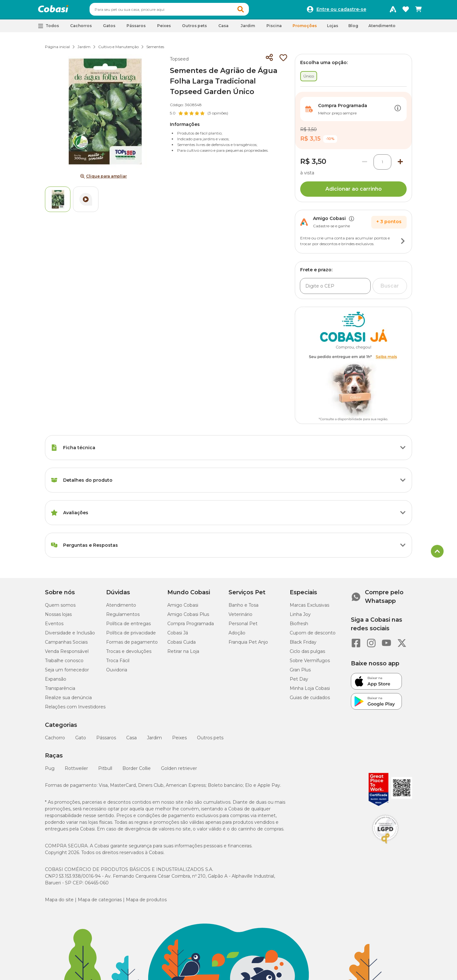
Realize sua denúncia (68, 700)
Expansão (56, 682)
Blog (353, 29)
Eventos (54, 626)
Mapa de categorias (100, 903)
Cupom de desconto (313, 636)
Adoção (237, 636)
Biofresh (299, 626)
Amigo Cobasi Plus (188, 617)
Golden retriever (179, 771)
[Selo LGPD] (385, 847)
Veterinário (240, 617)
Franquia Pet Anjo (248, 645)
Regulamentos (123, 617)
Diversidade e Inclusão (70, 636)
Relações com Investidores (75, 710)
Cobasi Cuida (181, 645)
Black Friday (303, 645)
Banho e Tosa (243, 608)
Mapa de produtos (146, 903)
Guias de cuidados (310, 700)
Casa (131, 741)
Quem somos (60, 608)
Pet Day (299, 682)
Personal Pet (243, 626)
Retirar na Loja (183, 654)
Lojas (333, 29)
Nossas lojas (58, 617)
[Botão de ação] (398, 112)
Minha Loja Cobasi (310, 691)
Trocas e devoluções (129, 654)
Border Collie (137, 771)
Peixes (179, 741)
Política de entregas (128, 626)
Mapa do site (59, 903)
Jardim (84, 50)
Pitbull (105, 771)
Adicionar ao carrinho (354, 192)
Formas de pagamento (132, 645)
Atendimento (382, 29)
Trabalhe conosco (64, 663)
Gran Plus (300, 673)
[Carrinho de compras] (418, 11)
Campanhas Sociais (66, 645)
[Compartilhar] (269, 61)
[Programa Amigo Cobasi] (393, 11)
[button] (253, 11)
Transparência (60, 691)
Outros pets (210, 741)
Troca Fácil (118, 663)
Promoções (305, 29)
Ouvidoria (117, 673)
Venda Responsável (67, 654)
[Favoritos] (406, 11)
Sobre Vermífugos (310, 663)
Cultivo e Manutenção (118, 50)
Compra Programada (191, 626)
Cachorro (55, 741)
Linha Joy (300, 617)
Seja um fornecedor (67, 673)
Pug (50, 771)
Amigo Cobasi (183, 608)
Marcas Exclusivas (309, 608)
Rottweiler (76, 771)
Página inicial (57, 50)
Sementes (155, 50)
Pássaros (106, 741)
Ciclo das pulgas (307, 654)
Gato (81, 741)
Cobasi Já (178, 636)
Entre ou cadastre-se (341, 11)
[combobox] (181, 11)
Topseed (179, 62)
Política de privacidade (131, 636)
